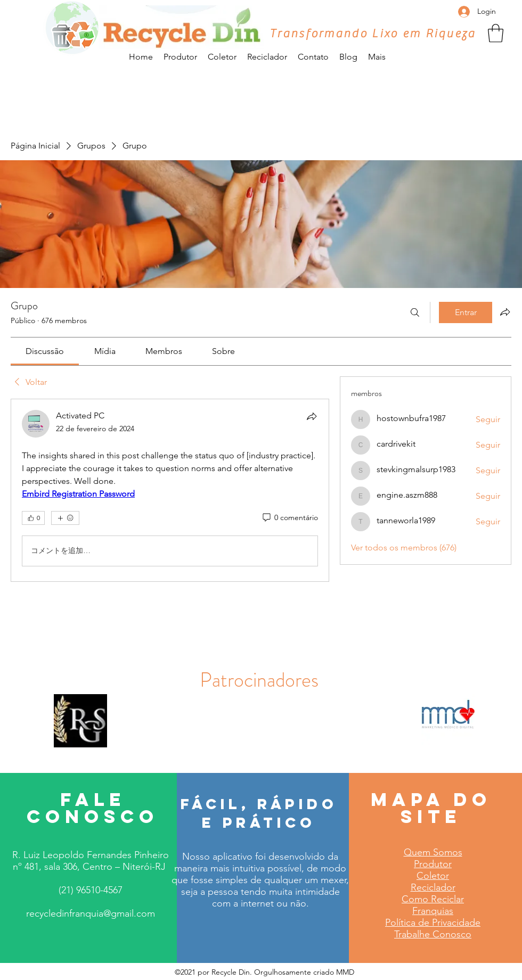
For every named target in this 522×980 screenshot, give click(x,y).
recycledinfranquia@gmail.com (91, 913)
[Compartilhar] (312, 416)
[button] (496, 33)
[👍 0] (33, 518)
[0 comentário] (289, 518)
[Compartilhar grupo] (505, 312)
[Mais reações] (65, 518)
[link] (45, 351)
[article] (170, 490)
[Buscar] (415, 312)
